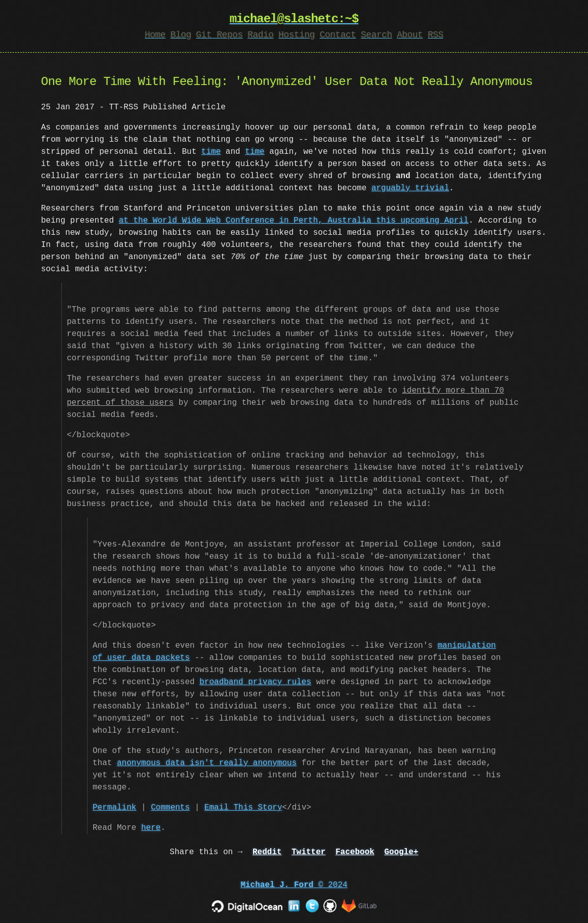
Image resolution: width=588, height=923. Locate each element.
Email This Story (243, 808)
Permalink (114, 808)
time (211, 152)
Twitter (308, 852)
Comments (170, 808)
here (151, 828)
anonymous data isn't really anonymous (207, 763)
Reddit (267, 852)
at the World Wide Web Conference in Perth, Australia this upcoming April (294, 221)
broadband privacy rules (255, 682)
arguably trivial (410, 188)
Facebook (355, 852)
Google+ (401, 852)
